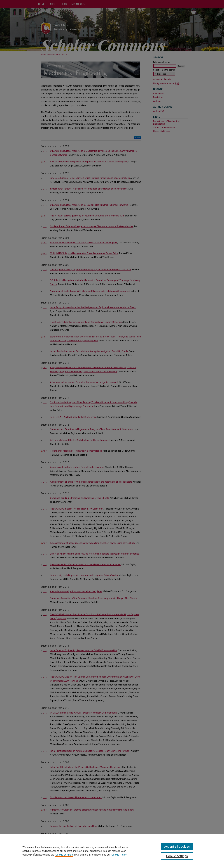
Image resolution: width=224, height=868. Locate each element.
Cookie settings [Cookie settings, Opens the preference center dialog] (177, 856)
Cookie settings (64, 855)
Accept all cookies (177, 847)
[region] (112, 851)
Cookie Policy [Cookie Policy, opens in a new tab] (119, 855)
